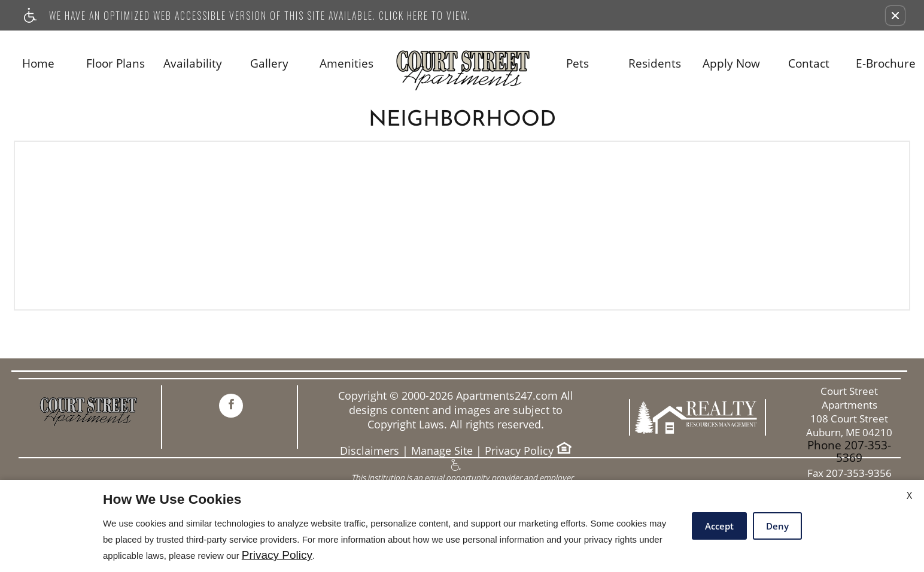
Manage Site (442, 451)
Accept (719, 526)
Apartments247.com (507, 396)
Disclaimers (370, 451)
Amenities (346, 64)
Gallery (269, 64)
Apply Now (731, 64)
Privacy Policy (519, 451)
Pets (577, 64)
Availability (193, 64)
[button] (895, 16)
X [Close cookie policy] (909, 495)
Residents (655, 64)
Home (38, 64)
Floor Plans (115, 64)
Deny (777, 526)
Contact (809, 64)
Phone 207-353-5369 (849, 451)
